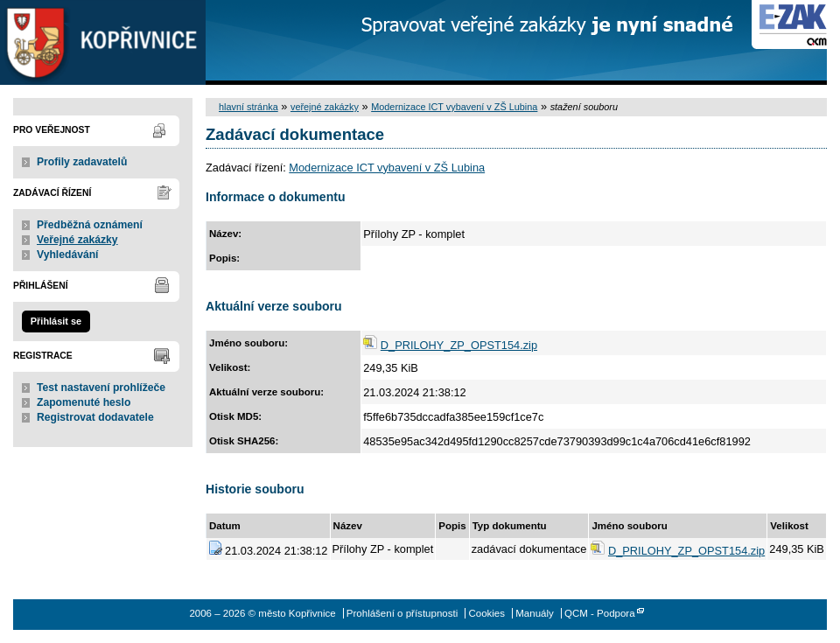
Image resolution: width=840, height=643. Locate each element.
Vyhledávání (68, 255)
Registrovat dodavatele (95, 417)
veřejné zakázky (325, 107)
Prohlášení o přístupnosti (402, 613)
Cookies (486, 613)
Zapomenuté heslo (84, 402)
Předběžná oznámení (90, 225)
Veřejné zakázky (77, 240)
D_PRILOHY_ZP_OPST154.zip (459, 345)
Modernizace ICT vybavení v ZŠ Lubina (454, 107)
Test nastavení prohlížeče (101, 388)
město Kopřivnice (103, 42)
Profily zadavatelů (82, 162)
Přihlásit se (56, 321)
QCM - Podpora (600, 613)
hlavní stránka (248, 107)
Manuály (535, 613)
